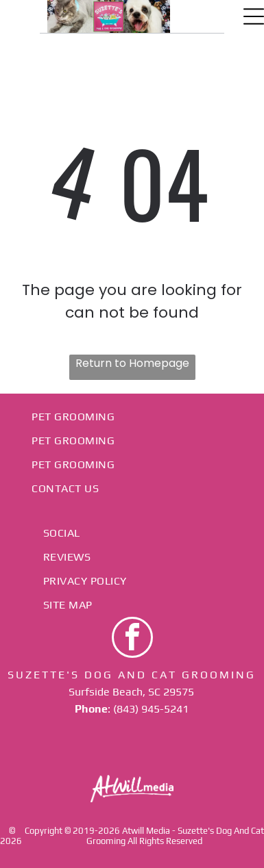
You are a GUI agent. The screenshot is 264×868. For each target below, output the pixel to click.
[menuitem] (132, 417)
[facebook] (132, 639)
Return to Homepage (132, 363)
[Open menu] (254, 16)
